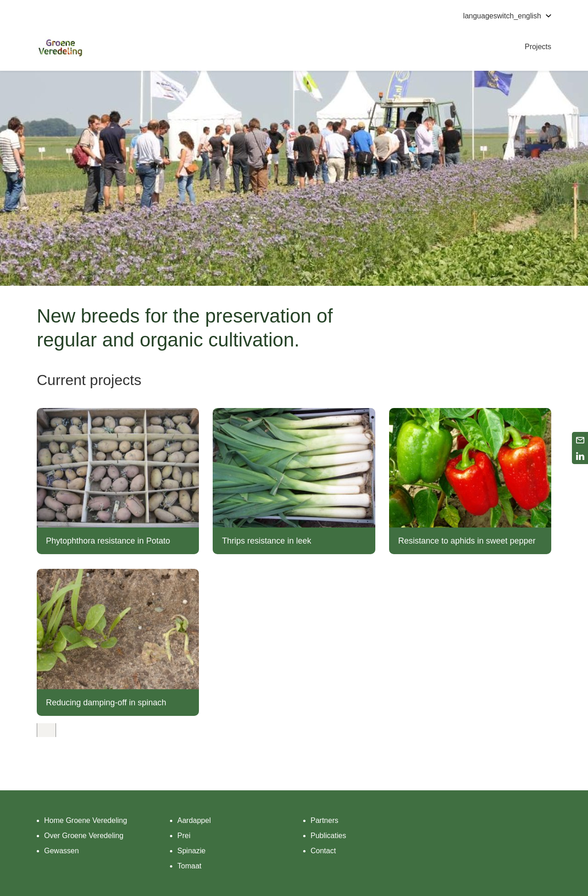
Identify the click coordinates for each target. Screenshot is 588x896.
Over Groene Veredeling (84, 836)
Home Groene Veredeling (86, 820)
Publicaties (328, 836)
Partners (324, 820)
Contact (323, 851)
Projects (538, 47)
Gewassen (62, 851)
